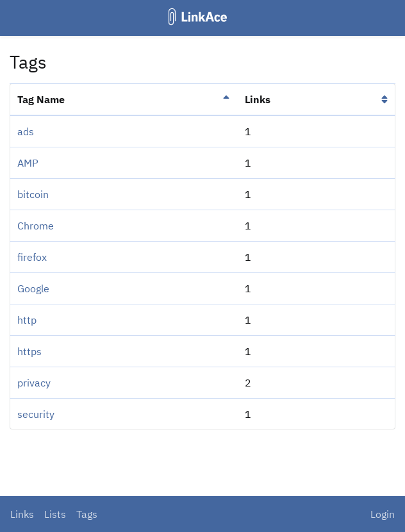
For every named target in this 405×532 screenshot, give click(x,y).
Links (22, 514)
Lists (55, 514)
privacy (34, 383)
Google (33, 288)
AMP (28, 163)
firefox (32, 257)
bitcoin (33, 194)
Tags (87, 514)
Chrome (36, 226)
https (29, 351)
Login (383, 514)
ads (26, 131)
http (27, 320)
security (36, 414)
